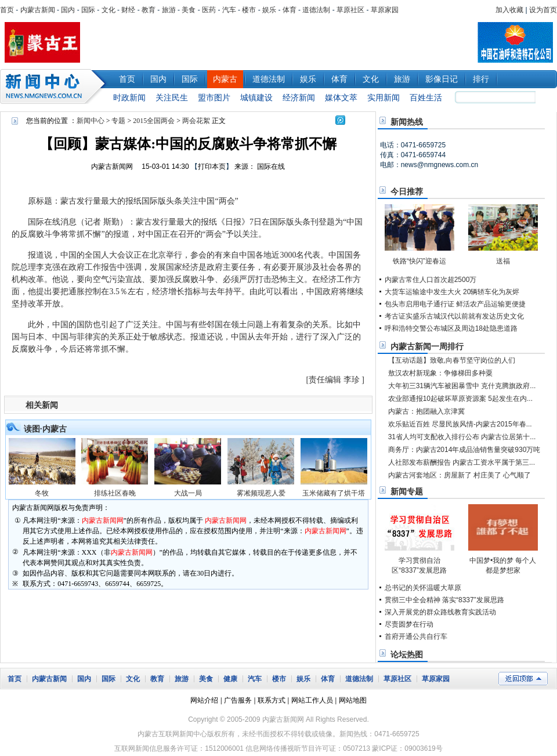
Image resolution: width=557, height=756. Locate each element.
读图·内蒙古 (45, 429)
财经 (128, 10)
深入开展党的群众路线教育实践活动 (440, 612)
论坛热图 (407, 654)
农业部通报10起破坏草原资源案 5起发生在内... (460, 399)
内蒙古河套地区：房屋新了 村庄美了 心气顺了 (460, 475)
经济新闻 (299, 97)
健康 (230, 679)
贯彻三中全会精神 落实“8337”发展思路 (444, 600)
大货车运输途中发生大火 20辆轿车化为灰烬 (452, 292)
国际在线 (271, 167)
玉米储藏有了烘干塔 (334, 493)
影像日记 (442, 79)
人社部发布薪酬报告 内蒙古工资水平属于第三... (462, 462)
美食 (189, 10)
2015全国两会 (154, 121)
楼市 (249, 10)
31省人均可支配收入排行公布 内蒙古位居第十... (462, 437)
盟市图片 (214, 97)
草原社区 (350, 10)
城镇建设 (256, 97)
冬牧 (42, 493)
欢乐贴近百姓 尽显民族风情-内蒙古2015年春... (460, 424)
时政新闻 (129, 97)
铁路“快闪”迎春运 (419, 261)
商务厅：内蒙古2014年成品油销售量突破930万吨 (464, 450)
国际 (88, 10)
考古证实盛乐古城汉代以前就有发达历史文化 (454, 316)
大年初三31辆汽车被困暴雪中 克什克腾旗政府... (462, 386)
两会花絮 (196, 121)
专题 (118, 121)
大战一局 (188, 493)
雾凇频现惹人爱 (261, 493)
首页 (7, 10)
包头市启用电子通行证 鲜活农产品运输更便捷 (455, 304)
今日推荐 (407, 191)
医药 (209, 10)
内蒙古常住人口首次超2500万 (431, 280)
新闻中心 (55, 86)
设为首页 (543, 10)
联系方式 (272, 700)
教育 (149, 10)
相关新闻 (42, 405)
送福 (503, 261)
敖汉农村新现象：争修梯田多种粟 (440, 373)
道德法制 (316, 10)
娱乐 (269, 10)
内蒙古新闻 (38, 10)
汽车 (229, 10)
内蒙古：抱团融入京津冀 (426, 411)
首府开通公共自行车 (416, 636)
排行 (481, 79)
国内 (68, 10)
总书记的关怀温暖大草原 (423, 588)
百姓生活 (426, 97)
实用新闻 (384, 97)
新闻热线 (407, 122)
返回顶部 (523, 679)
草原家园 (385, 10)
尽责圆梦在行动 (409, 624)
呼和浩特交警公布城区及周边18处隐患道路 (451, 328)
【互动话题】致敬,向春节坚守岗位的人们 (452, 360)
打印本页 (212, 167)
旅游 (169, 10)
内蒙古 (225, 79)
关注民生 (172, 97)
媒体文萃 (341, 97)
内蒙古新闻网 (112, 167)
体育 (290, 10)
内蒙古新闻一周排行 (427, 346)
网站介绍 (204, 700)
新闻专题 (407, 491)
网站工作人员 (312, 700)
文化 (108, 10)
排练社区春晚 (115, 493)
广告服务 (238, 700)
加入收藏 (509, 10)
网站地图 (353, 700)
